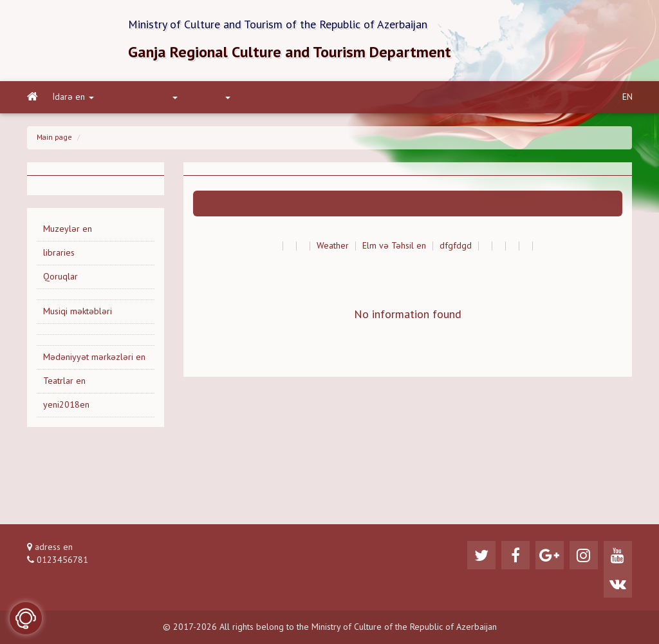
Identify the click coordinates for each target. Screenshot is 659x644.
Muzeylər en (68, 229)
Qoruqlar (60, 277)
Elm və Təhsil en (394, 246)
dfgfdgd (456, 246)
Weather (333, 246)
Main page (54, 138)
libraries (59, 253)
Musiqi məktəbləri (78, 312)
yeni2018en (66, 405)
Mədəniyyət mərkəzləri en (94, 357)
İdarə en (73, 97)
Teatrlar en (64, 381)
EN (627, 97)
